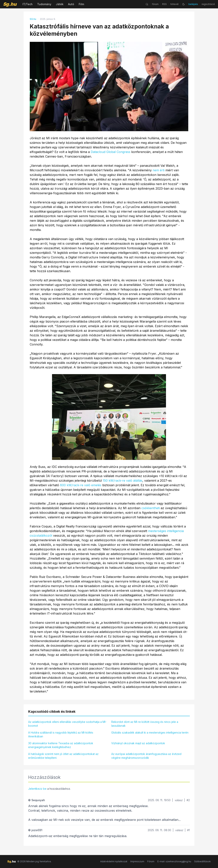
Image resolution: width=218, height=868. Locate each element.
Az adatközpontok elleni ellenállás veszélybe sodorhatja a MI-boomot (67, 724)
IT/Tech (28, 4)
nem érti (159, 170)
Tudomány (44, 4)
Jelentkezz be (37, 789)
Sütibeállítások (202, 861)
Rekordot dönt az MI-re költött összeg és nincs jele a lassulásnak (145, 724)
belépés (193, 4)
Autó (71, 4)
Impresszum (137, 861)
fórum (155, 4)
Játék (60, 4)
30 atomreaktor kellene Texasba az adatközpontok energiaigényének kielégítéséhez (61, 745)
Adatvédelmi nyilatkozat (114, 861)
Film (81, 4)
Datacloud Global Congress (111, 152)
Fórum (151, 861)
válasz (179, 800)
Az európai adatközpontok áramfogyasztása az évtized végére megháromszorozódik (146, 756)
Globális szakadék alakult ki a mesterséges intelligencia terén (150, 733)
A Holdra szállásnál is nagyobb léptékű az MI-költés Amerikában (61, 734)
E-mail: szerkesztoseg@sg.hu (174, 861)
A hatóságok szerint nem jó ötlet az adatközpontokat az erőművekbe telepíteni (63, 756)
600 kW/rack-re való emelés (81, 485)
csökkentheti (151, 508)
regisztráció (208, 4)
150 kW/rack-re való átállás (123, 481)
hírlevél (174, 4)
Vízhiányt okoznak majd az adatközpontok (138, 743)
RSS (164, 4)
